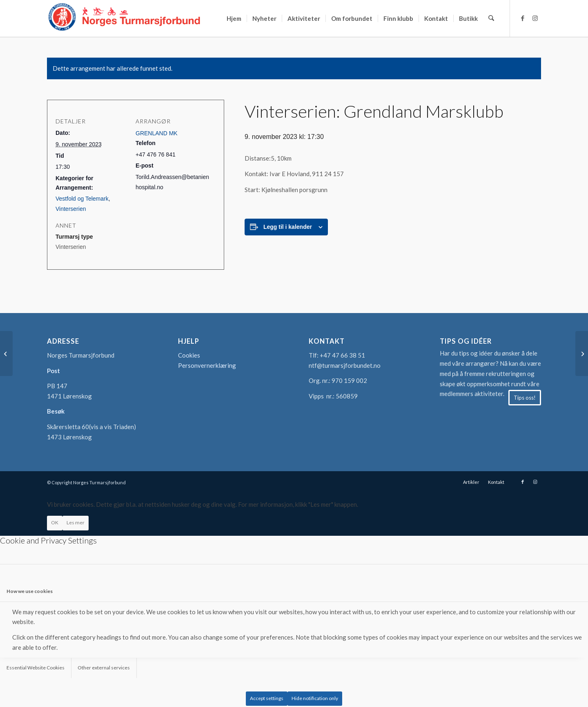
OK (55, 522)
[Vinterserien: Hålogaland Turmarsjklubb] (582, 353)
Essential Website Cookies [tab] (36, 668)
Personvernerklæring (207, 365)
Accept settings (267, 698)
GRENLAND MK (157, 133)
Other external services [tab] (104, 668)
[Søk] (491, 18)
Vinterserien (71, 209)
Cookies (189, 355)
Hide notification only (315, 698)
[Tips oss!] (525, 398)
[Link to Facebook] (523, 18)
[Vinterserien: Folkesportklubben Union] (6, 353)
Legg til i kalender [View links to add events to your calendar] (288, 227)
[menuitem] (234, 18)
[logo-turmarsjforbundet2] (125, 18)
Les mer (76, 522)
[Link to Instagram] (535, 18)
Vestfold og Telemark (82, 199)
